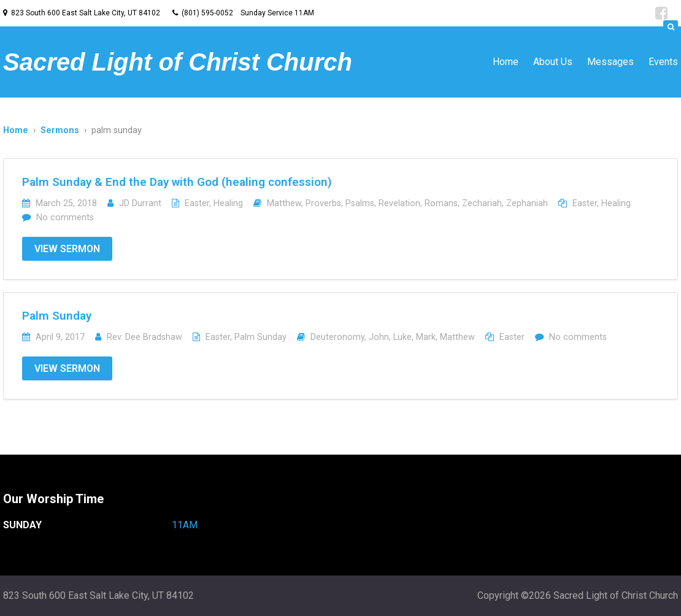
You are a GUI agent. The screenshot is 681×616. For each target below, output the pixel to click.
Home (506, 62)
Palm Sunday (57, 316)
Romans (441, 203)
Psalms (360, 203)
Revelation (399, 203)
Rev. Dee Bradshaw (144, 337)
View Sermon (67, 249)
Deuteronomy (337, 337)
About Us (553, 62)
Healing (228, 203)
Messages (610, 62)
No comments (65, 218)
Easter (197, 203)
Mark (426, 337)
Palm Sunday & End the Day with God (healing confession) (177, 182)
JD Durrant (140, 203)
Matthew (284, 203)
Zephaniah (527, 203)
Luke (402, 337)
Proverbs (323, 203)
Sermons (60, 130)
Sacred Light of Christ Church (178, 62)
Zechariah (482, 203)
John (379, 337)
